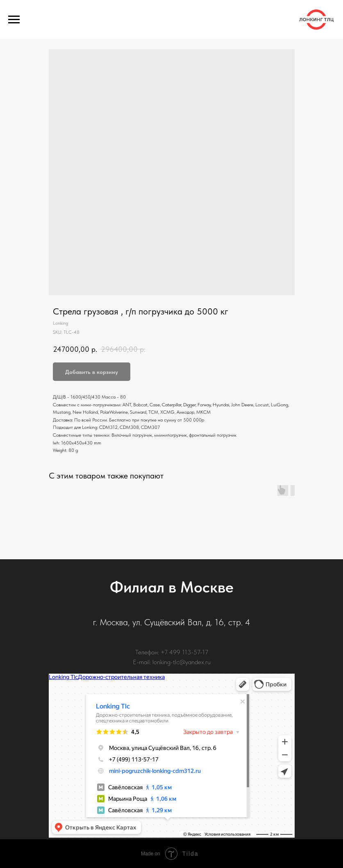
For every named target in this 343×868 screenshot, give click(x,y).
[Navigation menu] (14, 20)
